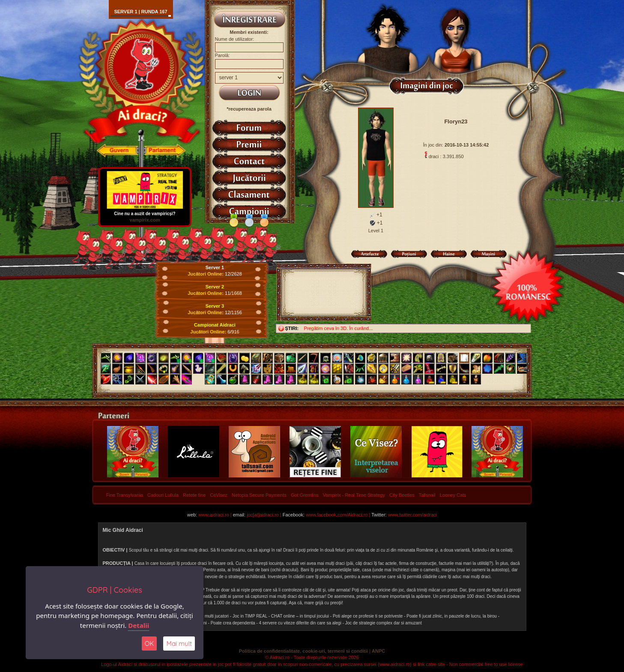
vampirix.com (145, 220)
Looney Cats (453, 495)
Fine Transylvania (125, 495)
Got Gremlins (305, 495)
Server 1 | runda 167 (140, 12)
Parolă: (222, 55)
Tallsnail (427, 495)
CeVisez (219, 495)
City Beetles (402, 495)
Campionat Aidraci (215, 325)
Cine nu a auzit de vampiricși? (145, 211)
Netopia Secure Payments (259, 495)
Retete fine (194, 495)
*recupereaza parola (249, 109)
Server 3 (215, 306)
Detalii (139, 625)
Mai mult (179, 643)
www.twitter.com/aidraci (412, 515)
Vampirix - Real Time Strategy (354, 495)
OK (149, 643)
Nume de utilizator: (235, 39)
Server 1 (215, 267)
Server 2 (215, 287)
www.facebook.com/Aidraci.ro (337, 515)
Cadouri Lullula (163, 495)
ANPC (378, 651)
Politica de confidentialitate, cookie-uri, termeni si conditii (303, 651)
